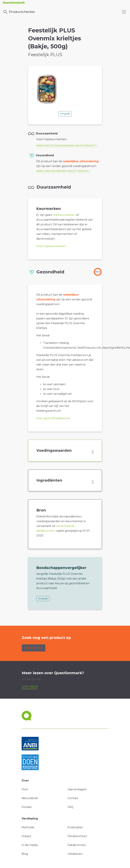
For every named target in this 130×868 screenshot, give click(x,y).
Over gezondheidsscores (53, 418)
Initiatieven (75, 854)
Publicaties (75, 827)
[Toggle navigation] (124, 12)
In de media (30, 845)
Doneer (27, 807)
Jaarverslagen (77, 789)
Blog (25, 854)
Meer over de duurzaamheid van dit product (66, 146)
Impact (26, 836)
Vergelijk (65, 114)
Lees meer (30, 687)
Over (25, 789)
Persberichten (77, 836)
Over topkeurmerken (51, 246)
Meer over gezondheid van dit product (63, 171)
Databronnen (77, 845)
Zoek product (34, 648)
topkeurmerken (64, 215)
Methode (28, 827)
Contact (73, 798)
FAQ (70, 807)
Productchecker (19, 12)
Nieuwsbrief (30, 798)
